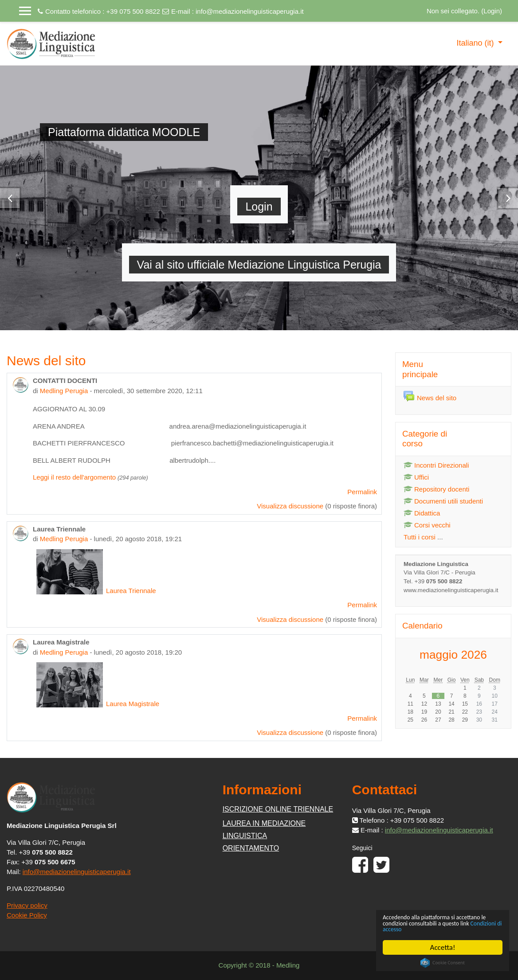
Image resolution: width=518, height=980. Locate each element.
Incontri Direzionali (436, 465)
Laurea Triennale (96, 591)
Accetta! (443, 947)
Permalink (362, 492)
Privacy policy (27, 905)
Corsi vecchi (427, 525)
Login (492, 11)
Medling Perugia (64, 391)
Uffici (416, 477)
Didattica (422, 513)
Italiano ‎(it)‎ (476, 43)
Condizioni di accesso (451, 929)
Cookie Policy (27, 915)
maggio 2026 (453, 655)
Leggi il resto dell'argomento (74, 477)
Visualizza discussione (290, 506)
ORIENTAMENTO (251, 848)
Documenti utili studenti (443, 501)
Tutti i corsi (420, 537)
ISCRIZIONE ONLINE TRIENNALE (278, 809)
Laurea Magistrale (98, 704)
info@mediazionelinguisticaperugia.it (250, 11)
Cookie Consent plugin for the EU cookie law (443, 963)
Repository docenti (436, 489)
